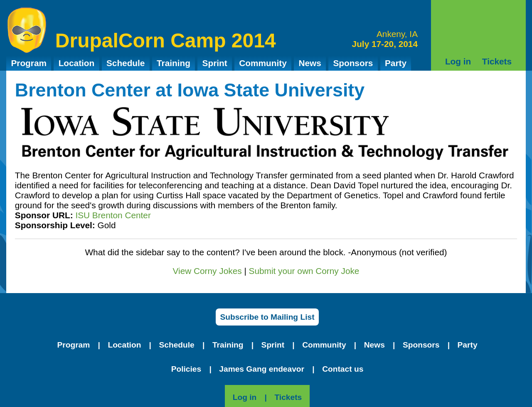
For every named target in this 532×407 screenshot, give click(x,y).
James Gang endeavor (262, 369)
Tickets (497, 61)
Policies (186, 369)
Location (77, 63)
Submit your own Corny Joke (304, 271)
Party (396, 63)
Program (29, 63)
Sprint (215, 63)
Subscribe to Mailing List (267, 317)
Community (263, 63)
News (310, 63)
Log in (458, 61)
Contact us (343, 369)
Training (174, 63)
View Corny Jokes (207, 271)
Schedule (126, 63)
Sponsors (353, 63)
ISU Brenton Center (113, 215)
